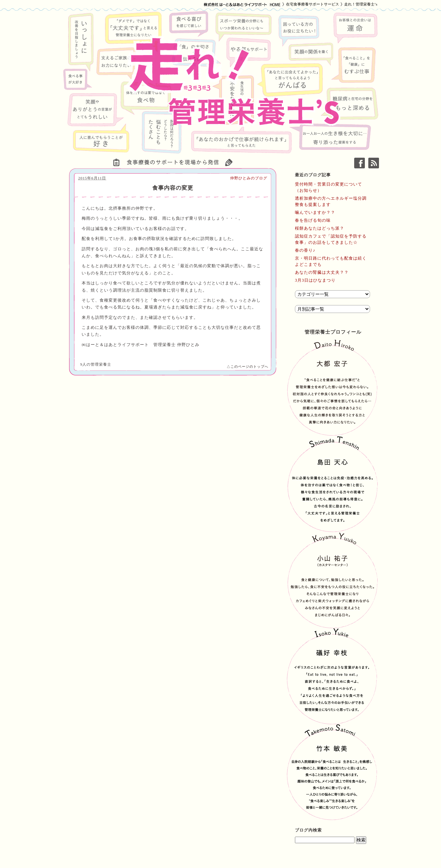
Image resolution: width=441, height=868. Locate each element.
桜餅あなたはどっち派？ (320, 228)
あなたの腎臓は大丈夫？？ (322, 272)
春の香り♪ (305, 250)
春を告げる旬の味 (313, 220)
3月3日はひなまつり (315, 280)
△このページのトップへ (248, 367)
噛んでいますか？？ (315, 212)
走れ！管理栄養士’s (361, 4)
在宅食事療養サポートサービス (312, 4)
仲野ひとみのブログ (249, 178)
